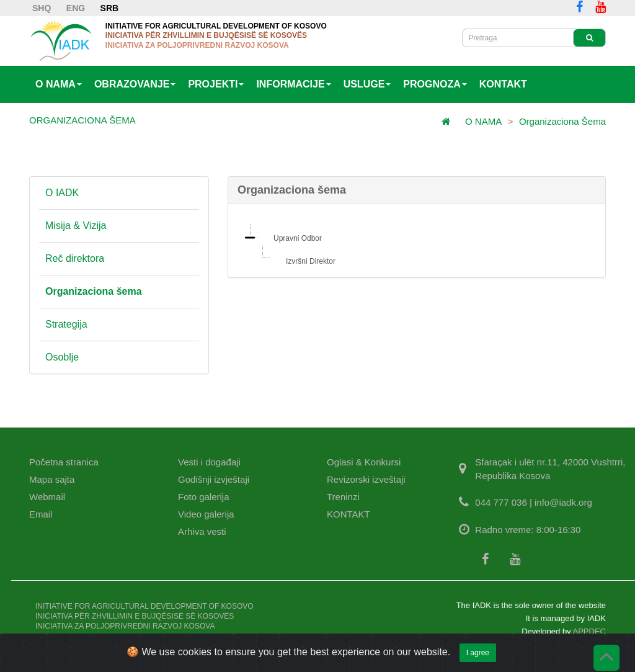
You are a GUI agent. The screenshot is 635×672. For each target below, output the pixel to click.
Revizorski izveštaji (366, 479)
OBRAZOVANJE (135, 84)
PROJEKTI (216, 84)
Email (41, 514)
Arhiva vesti (202, 531)
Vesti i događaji (209, 462)
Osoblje (62, 357)
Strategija (66, 324)
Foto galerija (204, 497)
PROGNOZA (435, 84)
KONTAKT (503, 84)
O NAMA (59, 84)
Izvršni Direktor (311, 261)
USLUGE (367, 84)
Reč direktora (75, 258)
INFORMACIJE (293, 84)
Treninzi (343, 497)
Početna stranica (64, 462)
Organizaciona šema (562, 121)
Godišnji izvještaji (214, 479)
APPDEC (589, 631)
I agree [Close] (478, 658)
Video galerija (206, 514)
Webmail (47, 497)
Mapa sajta (52, 479)
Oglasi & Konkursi (364, 462)
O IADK (62, 193)
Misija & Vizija (76, 226)
